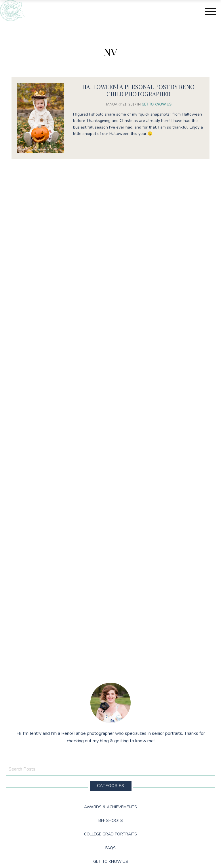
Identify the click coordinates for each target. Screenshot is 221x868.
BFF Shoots (111, 821)
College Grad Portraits (110, 834)
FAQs (110, 848)
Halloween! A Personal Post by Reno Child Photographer (138, 90)
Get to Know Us (156, 104)
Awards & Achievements (110, 807)
